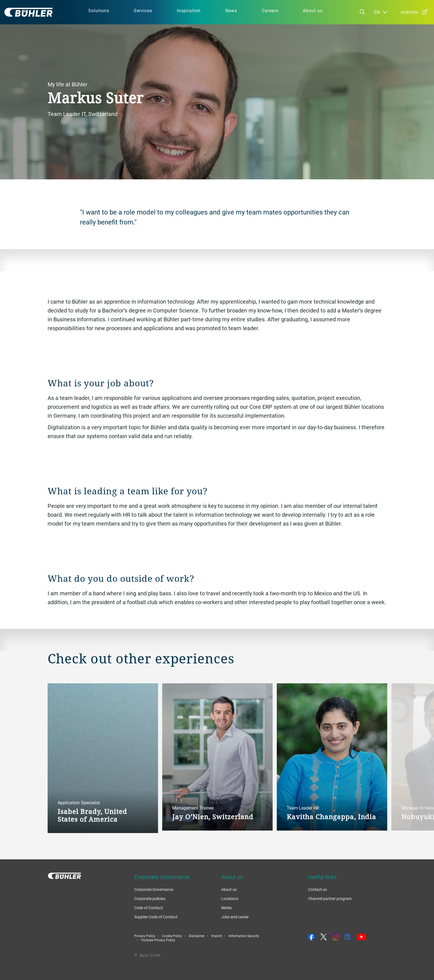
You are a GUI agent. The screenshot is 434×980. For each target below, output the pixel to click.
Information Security (244, 936)
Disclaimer (197, 936)
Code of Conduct (149, 908)
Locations (230, 898)
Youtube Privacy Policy (158, 940)
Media (226, 908)
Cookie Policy (172, 936)
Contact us (317, 889)
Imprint (217, 936)
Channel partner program (330, 898)
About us (229, 889)
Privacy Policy (145, 936)
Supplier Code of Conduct (156, 917)
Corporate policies (150, 898)
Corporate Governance (154, 889)
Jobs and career (235, 917)
